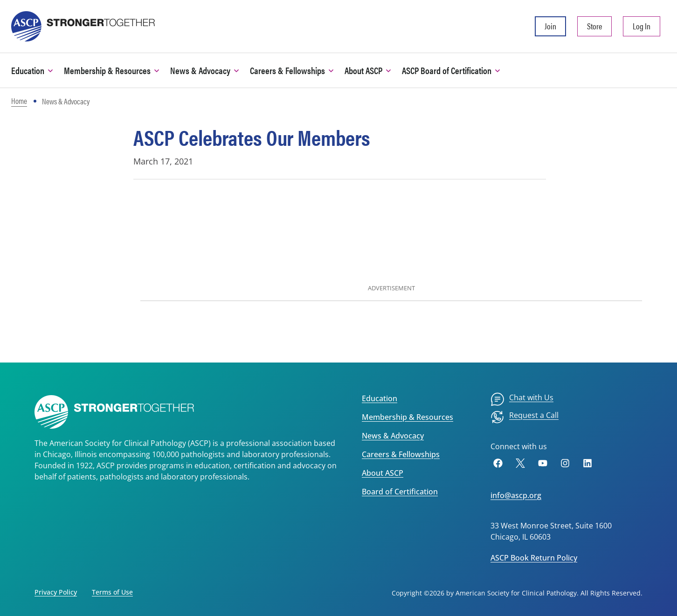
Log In (642, 26)
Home (19, 101)
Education (380, 398)
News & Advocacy (393, 436)
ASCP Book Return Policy (534, 558)
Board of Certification (400, 492)
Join (550, 26)
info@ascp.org (516, 495)
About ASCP (383, 473)
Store (594, 26)
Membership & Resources (408, 417)
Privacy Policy (56, 592)
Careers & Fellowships (401, 454)
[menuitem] (522, 399)
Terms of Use (112, 592)
